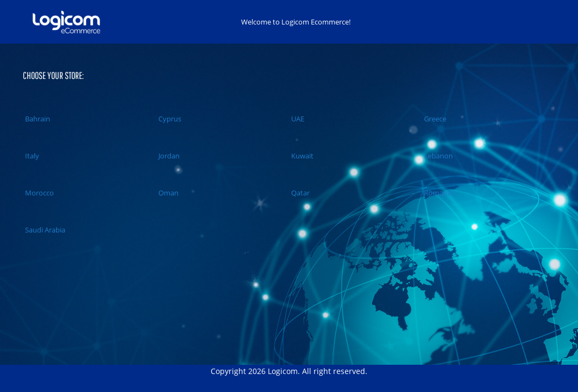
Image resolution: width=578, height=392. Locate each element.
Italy (31, 156)
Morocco (38, 193)
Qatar (299, 193)
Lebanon (437, 156)
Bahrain (36, 119)
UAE (297, 119)
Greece (434, 119)
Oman (167, 193)
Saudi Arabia (44, 230)
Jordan (168, 156)
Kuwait (301, 156)
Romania (437, 193)
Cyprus (169, 119)
